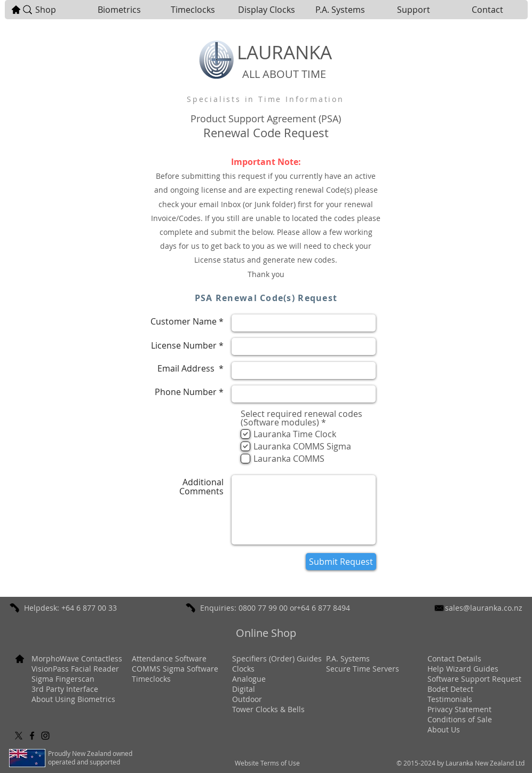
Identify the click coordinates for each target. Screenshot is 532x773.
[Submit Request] (341, 562)
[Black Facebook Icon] (32, 736)
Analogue (249, 679)
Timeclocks (151, 679)
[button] (119, 10)
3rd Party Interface (65, 689)
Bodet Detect (450, 689)
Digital (244, 689)
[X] (19, 736)
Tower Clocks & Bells (268, 709)
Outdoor (247, 699)
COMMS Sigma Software (175, 669)
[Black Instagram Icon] (45, 736)
